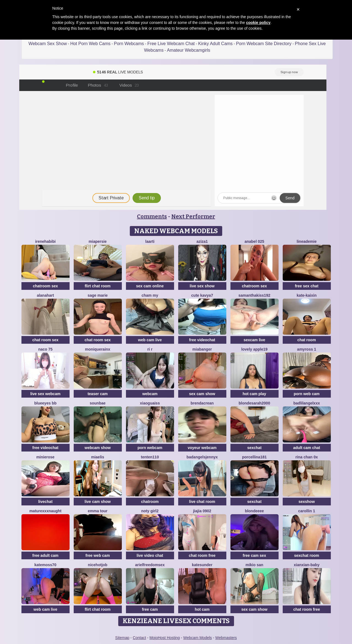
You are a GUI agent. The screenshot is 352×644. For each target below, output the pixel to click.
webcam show (98, 448)
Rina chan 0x (307, 457)
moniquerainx (98, 349)
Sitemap (122, 638)
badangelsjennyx (202, 457)
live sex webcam (45, 394)
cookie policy (258, 23)
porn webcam (150, 448)
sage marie (97, 295)
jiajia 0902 (202, 511)
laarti (150, 241)
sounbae (98, 403)
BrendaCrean (202, 403)
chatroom (150, 502)
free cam (150, 609)
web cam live (150, 340)
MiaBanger (202, 349)
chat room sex (46, 340)
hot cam (202, 609)
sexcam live (255, 340)
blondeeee (254, 511)
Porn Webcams (129, 44)
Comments (152, 216)
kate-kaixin (307, 295)
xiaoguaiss (150, 403)
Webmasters (226, 638)
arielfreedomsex (150, 565)
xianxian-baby (306, 565)
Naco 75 (45, 349)
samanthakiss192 (254, 295)
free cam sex (255, 555)
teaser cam (97, 394)
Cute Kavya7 (202, 295)
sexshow (306, 502)
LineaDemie (307, 241)
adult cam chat (307, 448)
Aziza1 (202, 241)
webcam (150, 394)
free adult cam (46, 555)
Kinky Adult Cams (215, 44)
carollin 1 (306, 511)
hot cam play (254, 394)
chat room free (202, 555)
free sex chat (307, 286)
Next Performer (193, 216)
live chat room (202, 502)
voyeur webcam (202, 448)
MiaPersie (97, 241)
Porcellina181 (254, 457)
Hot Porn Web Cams (90, 44)
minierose (45, 457)
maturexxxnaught (46, 511)
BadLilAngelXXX (307, 403)
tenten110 (150, 457)
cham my (150, 295)
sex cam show (202, 394)
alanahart (45, 295)
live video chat (150, 555)
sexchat (254, 448)
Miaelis (97, 457)
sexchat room (306, 555)
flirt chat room (98, 286)
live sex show (202, 286)
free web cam (98, 555)
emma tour (98, 511)
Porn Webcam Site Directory (264, 44)
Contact (139, 638)
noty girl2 (150, 511)
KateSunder (202, 565)
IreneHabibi (46, 241)
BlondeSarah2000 (254, 403)
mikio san (255, 565)
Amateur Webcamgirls (189, 50)
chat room (307, 340)
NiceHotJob (98, 565)
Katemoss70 (45, 565)
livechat (45, 502)
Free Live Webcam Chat (171, 44)
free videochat (202, 340)
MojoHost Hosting (165, 638)
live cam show (98, 502)
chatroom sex (45, 286)
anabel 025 (254, 241)
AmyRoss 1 (306, 349)
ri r (150, 349)
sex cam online (150, 286)
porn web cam (307, 394)
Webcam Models (197, 638)
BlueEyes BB (46, 403)
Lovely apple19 (254, 349)
